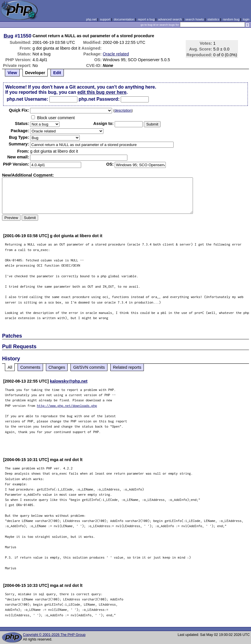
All (10, 367)
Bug (9, 36)
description (123, 111)
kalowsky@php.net (69, 381)
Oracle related (116, 54)
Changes (57, 367)
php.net (91, 19)
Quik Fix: (19, 110)
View (12, 73)
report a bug (146, 19)
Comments (30, 367)
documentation (124, 19)
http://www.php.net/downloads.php (67, 406)
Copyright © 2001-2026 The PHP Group (54, 635)
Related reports (127, 367)
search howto (194, 19)
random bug (231, 19)
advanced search (170, 19)
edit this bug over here (102, 92)
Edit (57, 73)
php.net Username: (27, 99)
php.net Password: (99, 99)
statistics (213, 19)
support (105, 19)
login (246, 19)
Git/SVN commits (89, 367)
